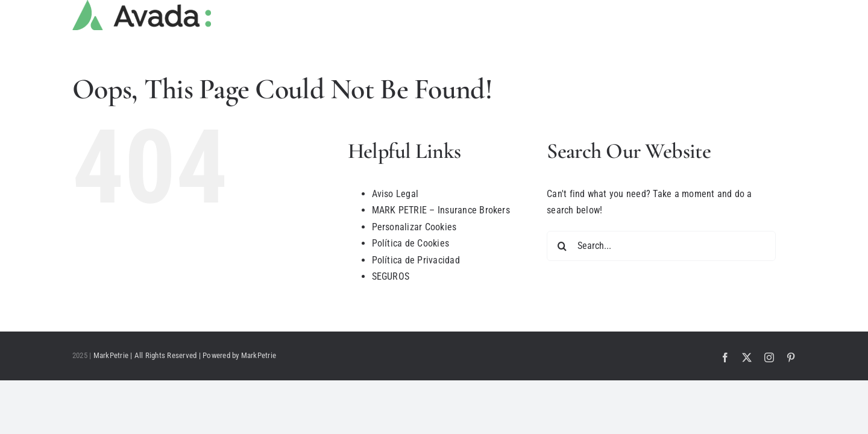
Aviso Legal (395, 194)
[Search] (562, 246)
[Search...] (661, 246)
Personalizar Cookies (414, 227)
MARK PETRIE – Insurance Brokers (441, 210)
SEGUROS (391, 276)
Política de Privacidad (416, 260)
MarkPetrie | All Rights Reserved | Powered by (167, 355)
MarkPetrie (259, 355)
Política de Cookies (411, 243)
